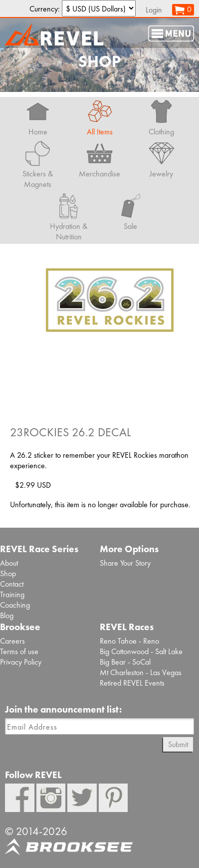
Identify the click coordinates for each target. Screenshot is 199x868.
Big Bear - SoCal (125, 662)
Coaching (15, 605)
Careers (12, 641)
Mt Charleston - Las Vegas (141, 672)
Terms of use (19, 651)
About (9, 563)
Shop (8, 573)
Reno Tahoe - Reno (129, 641)
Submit (178, 744)
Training (12, 594)
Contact (12, 584)
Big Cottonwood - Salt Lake (141, 651)
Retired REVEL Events (132, 683)
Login (154, 10)
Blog (7, 615)
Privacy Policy (21, 662)
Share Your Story (125, 563)
